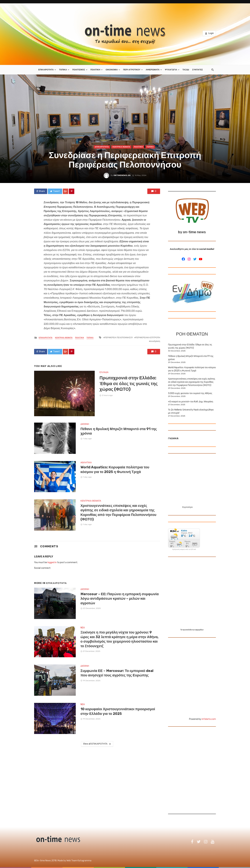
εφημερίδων (199, 630)
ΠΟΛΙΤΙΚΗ (95, 70)
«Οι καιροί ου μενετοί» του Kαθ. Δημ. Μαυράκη (191, 402)
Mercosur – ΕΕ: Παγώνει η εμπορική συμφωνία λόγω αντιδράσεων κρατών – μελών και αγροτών (120, 599)
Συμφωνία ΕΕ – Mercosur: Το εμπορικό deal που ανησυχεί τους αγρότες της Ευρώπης (117, 673)
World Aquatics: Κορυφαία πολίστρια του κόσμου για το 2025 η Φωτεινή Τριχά (115, 469)
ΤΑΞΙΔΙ (186, 70)
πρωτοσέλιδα (187, 630)
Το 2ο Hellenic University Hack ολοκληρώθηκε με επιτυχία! (191, 411)
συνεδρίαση (155, 341)
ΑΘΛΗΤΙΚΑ (86, 463)
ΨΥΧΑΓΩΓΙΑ (171, 70)
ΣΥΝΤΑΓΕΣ (198, 70)
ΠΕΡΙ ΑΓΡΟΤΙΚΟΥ (132, 70)
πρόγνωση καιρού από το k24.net (184, 549)
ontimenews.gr (122, 175)
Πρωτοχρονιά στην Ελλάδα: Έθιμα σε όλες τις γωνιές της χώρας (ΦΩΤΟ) (129, 384)
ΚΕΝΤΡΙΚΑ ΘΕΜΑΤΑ (121, 147)
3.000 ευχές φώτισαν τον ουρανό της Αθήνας (190, 393)
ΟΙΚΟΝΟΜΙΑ (112, 70)
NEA (83, 628)
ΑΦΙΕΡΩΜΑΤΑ (153, 70)
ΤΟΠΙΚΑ (63, 70)
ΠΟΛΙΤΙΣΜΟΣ (79, 70)
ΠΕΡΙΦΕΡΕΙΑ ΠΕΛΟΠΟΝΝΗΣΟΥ (119, 338)
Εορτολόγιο (187, 507)
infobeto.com (209, 719)
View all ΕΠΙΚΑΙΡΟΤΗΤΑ (97, 744)
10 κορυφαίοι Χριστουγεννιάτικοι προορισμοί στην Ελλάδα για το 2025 (118, 711)
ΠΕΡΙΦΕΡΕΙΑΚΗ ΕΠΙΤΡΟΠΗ (148, 338)
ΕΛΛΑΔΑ (104, 372)
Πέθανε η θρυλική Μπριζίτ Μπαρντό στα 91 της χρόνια (119, 431)
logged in (52, 562)
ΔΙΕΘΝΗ (85, 424)
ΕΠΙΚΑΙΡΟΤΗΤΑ (46, 70)
